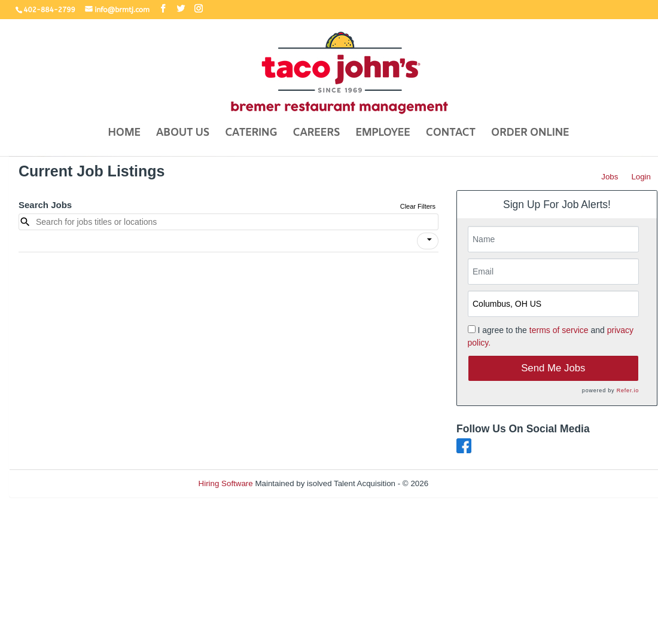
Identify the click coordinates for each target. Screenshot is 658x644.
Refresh (464, 483)
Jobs (610, 177)
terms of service (559, 330)
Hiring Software (226, 483)
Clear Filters (418, 206)
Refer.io (628, 390)
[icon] (429, 240)
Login (641, 177)
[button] (428, 241)
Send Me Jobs (553, 368)
